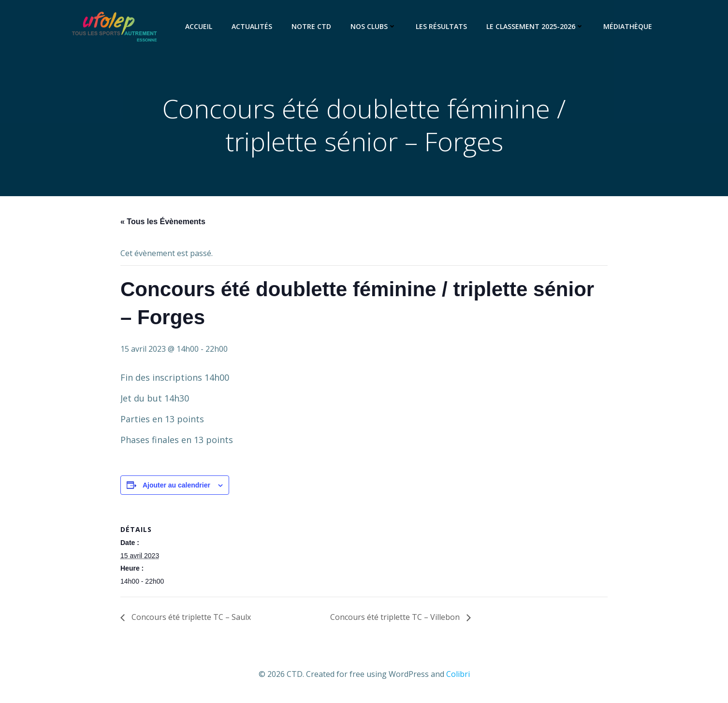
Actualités (252, 26)
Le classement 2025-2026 (535, 26)
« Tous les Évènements (163, 222)
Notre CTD (311, 26)
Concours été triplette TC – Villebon (396, 617)
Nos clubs (373, 26)
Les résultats (441, 26)
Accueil (199, 26)
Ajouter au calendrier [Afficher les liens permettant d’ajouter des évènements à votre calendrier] (176, 485)
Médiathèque (628, 26)
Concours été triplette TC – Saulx (190, 617)
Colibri (458, 674)
